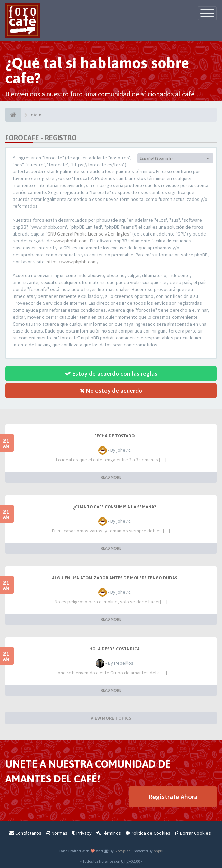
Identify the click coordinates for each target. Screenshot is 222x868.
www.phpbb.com (71, 241)
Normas (57, 833)
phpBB (159, 851)
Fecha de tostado (114, 436)
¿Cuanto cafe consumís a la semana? (114, 507)
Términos (109, 833)
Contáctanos (25, 833)
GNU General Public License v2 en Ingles (88, 234)
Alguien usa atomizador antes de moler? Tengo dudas (114, 578)
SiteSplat (122, 851)
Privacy (82, 833)
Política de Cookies (148, 833)
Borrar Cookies (193, 833)
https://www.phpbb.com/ (73, 262)
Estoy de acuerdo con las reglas (111, 374)
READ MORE (111, 477)
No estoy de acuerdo (111, 391)
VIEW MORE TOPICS (111, 718)
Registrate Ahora (173, 796)
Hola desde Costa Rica (114, 649)
